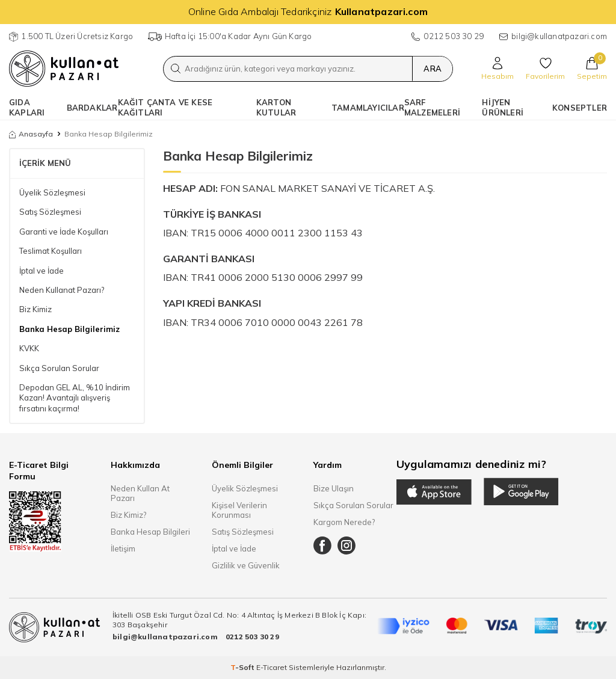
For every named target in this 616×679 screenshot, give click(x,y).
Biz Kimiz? (128, 515)
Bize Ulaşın (334, 488)
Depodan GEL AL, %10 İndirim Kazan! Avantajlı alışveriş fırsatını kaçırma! (75, 398)
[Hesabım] (497, 69)
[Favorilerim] (545, 69)
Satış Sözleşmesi (50, 212)
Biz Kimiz (35, 309)
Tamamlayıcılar (368, 108)
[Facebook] (322, 545)
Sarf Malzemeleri (432, 107)
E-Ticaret (272, 667)
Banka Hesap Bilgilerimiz (69, 329)
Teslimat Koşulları (51, 251)
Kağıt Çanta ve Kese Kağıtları (165, 107)
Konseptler (580, 108)
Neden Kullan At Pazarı (140, 493)
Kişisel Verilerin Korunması (239, 510)
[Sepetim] (592, 69)
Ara (431, 69)
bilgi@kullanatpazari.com (559, 36)
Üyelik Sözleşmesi (52, 192)
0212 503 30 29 (454, 36)
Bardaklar (92, 108)
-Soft (243, 667)
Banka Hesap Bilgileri (150, 532)
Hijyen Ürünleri (503, 107)
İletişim (123, 548)
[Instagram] (346, 545)
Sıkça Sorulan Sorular (59, 368)
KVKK (29, 348)
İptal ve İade (42, 271)
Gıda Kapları (27, 107)
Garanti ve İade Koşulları (64, 232)
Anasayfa (31, 134)
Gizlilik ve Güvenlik (246, 565)
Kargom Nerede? (344, 522)
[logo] (64, 69)
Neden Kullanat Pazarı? (62, 290)
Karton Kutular (276, 107)
